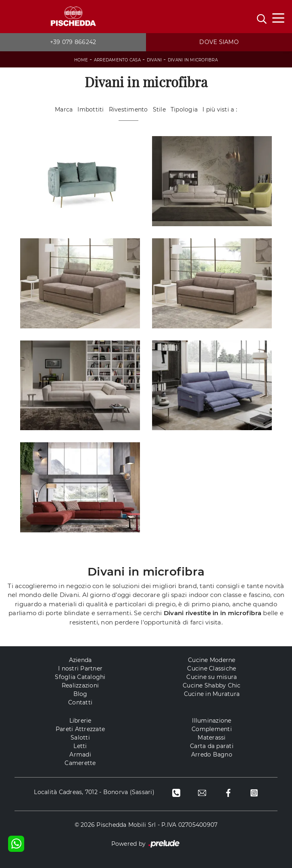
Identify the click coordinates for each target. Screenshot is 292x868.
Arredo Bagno (212, 755)
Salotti (80, 738)
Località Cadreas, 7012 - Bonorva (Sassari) (94, 792)
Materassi (212, 738)
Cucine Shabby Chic (212, 685)
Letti (80, 746)
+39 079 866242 (73, 42)
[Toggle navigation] (278, 17)
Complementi (212, 729)
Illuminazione (212, 721)
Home (81, 60)
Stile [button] (159, 109)
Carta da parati (212, 746)
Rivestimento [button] (128, 109)
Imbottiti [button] (91, 109)
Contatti (80, 702)
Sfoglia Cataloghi (80, 677)
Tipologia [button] (184, 109)
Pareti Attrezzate (80, 729)
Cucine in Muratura (212, 694)
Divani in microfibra (193, 60)
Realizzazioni (80, 685)
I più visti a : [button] (220, 109)
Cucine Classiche (212, 668)
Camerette (80, 763)
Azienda (80, 660)
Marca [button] (64, 109)
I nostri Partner (80, 668)
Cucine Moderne (212, 660)
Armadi (80, 755)
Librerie (80, 721)
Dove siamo (219, 42)
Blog (80, 694)
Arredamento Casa (117, 60)
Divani (154, 60)
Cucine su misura (212, 677)
